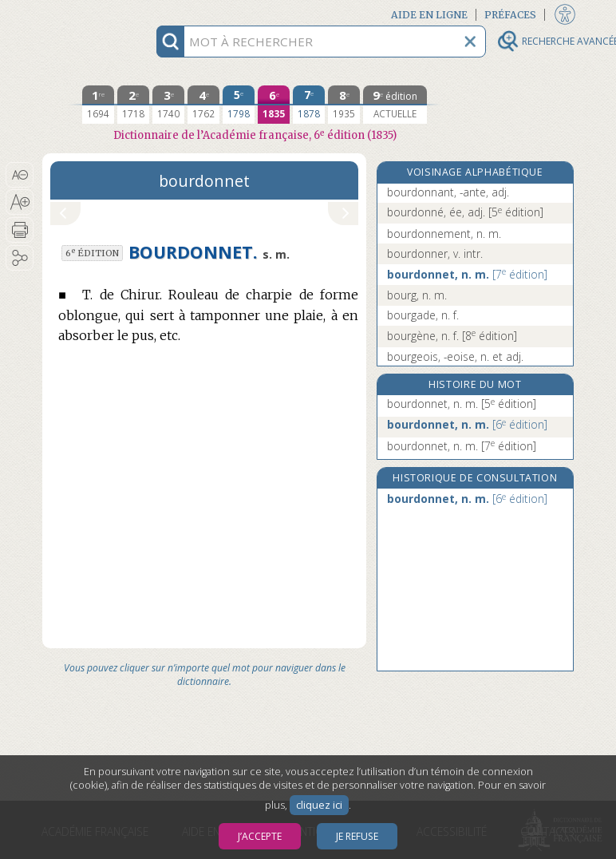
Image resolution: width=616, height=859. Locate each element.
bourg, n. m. (417, 295)
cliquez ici (319, 805)
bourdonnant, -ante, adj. (448, 192)
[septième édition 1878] (309, 105)
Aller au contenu (105, 14)
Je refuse (357, 836)
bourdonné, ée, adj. (465, 212)
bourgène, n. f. (452, 336)
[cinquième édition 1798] (239, 105)
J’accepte (260, 836)
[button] (20, 175)
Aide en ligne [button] (429, 15)
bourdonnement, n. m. (444, 234)
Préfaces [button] (510, 15)
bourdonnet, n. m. (467, 274)
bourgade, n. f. (423, 315)
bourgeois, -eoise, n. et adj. (455, 356)
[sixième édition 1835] (274, 105)
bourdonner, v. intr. (435, 253)
